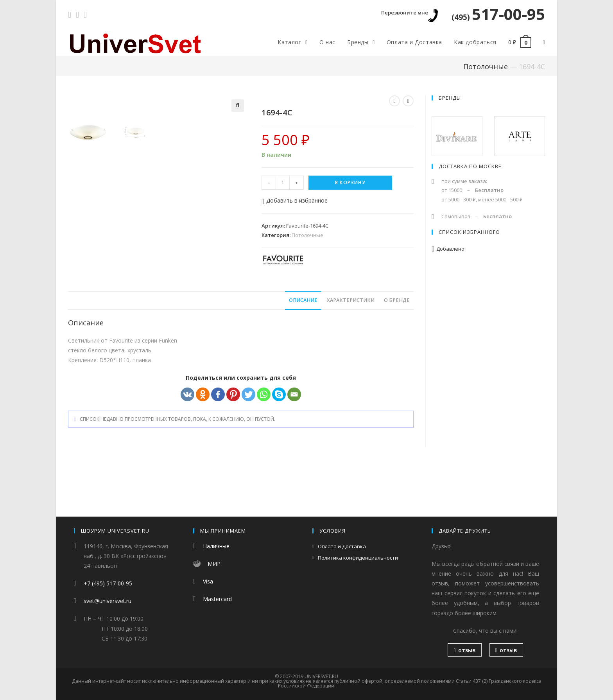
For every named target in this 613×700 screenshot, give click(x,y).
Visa (208, 581)
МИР (214, 564)
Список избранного (469, 232)
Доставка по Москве (470, 166)
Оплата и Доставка (342, 546)
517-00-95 (498, 14)
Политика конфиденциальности (358, 558)
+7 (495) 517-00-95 (108, 583)
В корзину (350, 182)
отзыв (464, 650)
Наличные (216, 546)
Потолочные (486, 66)
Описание (303, 349)
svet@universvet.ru (108, 601)
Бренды (450, 98)
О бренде (397, 349)
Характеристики (351, 349)
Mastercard (217, 599)
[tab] (303, 349)
